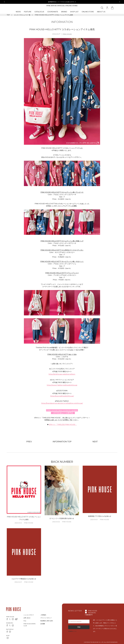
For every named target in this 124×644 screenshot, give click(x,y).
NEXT (95, 442)
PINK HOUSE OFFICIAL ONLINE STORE (62, 6)
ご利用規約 (43, 615)
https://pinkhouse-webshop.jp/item (62, 374)
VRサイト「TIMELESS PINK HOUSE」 (63, 425)
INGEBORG (92, 613)
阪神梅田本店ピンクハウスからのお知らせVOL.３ (62, 2)
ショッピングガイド (29, 615)
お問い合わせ (27, 618)
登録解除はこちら (72, 631)
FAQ (25, 621)
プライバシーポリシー (46, 618)
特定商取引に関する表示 (47, 621)
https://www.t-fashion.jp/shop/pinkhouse (62, 385)
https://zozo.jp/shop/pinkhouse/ (62, 396)
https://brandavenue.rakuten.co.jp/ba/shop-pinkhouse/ (62, 403)
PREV (29, 442)
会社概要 (43, 624)
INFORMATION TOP (62, 442)
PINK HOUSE (67, 34)
